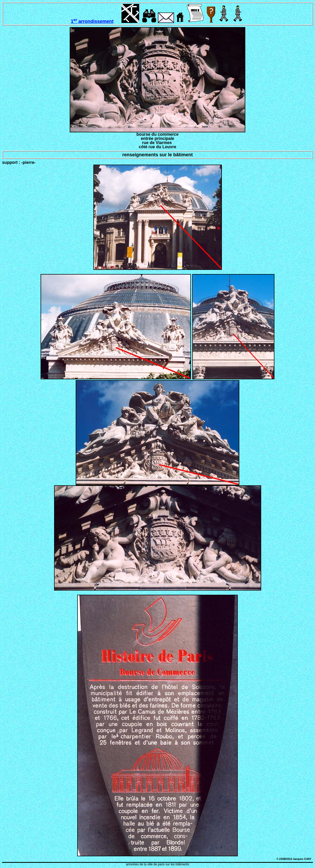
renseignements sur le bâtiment (157, 155)
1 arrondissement (92, 21)
